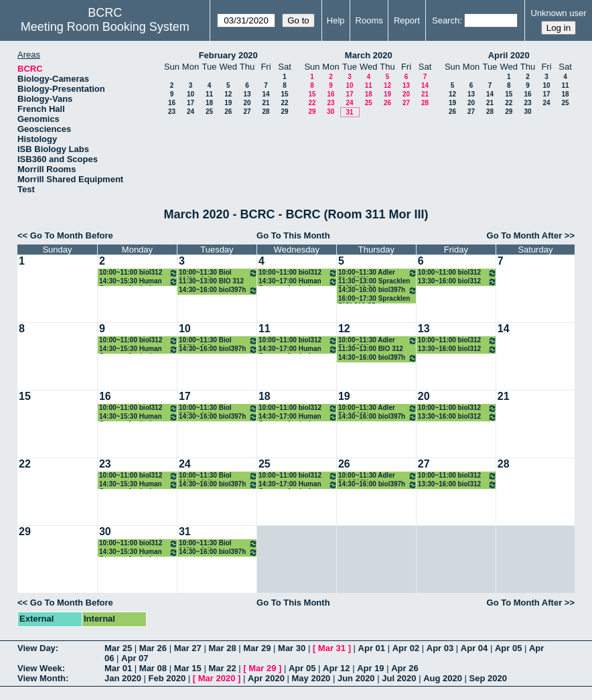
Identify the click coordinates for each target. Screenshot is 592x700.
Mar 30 (292, 648)
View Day (36, 648)
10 (191, 94)
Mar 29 (257, 648)
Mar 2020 (217, 678)
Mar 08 (153, 668)
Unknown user (558, 13)
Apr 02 (406, 648)
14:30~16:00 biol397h (218, 290)
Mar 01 (118, 668)
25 (209, 112)
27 (247, 112)
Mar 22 (222, 668)
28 (266, 112)
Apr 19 (370, 668)
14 (266, 94)
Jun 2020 (356, 678)
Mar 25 (118, 648)
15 (284, 94)
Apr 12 (336, 668)
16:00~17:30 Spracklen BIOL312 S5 (374, 299)
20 (247, 103)
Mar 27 (188, 648)
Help (336, 20)
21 (266, 103)
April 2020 (509, 55)
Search (446, 20)
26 (228, 112)
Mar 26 (153, 648)
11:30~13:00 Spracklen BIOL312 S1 (374, 282)
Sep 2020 (488, 678)
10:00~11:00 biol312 (139, 273)
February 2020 (228, 55)
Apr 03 (440, 648)
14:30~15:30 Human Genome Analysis (139, 282)
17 (191, 103)
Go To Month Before (72, 235)
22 (284, 103)
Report (407, 20)
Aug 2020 (443, 678)
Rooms (369, 20)
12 (228, 94)
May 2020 (311, 678)
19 (228, 103)
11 (209, 94)
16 (172, 103)
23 (172, 112)
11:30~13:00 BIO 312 (211, 281)
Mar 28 (222, 648)
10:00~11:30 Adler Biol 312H (378, 273)
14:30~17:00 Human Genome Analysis (298, 282)
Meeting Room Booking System (105, 27)
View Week (40, 668)
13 (247, 94)
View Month (42, 678)
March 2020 (369, 55)
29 (284, 112)
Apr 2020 (266, 678)
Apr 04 (474, 648)
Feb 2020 (167, 678)
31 (349, 112)
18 (209, 103)
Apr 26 (404, 668)
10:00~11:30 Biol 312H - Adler (218, 273)
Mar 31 (332, 648)
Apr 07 (135, 658)
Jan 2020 (123, 678)
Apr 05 (508, 648)
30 (330, 112)
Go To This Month (293, 235)
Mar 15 (188, 668)
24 (191, 112)
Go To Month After (525, 235)
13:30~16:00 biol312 (457, 282)
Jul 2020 (399, 678)
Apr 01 (372, 648)
